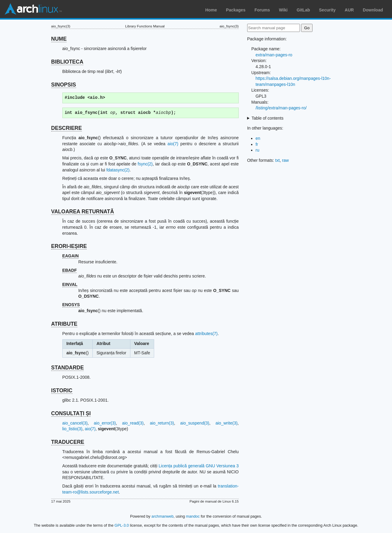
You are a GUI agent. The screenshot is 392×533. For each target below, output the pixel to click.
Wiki (283, 10)
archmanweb (162, 516)
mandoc (193, 516)
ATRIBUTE (64, 324)
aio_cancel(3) (75, 423)
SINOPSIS (64, 85)
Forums (262, 10)
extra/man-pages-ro (274, 55)
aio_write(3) (227, 423)
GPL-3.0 (122, 525)
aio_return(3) (162, 423)
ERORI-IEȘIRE (69, 246)
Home (211, 10)
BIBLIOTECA (67, 62)
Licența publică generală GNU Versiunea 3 (199, 466)
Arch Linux (33, 9)
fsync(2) (145, 164)
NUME (59, 39)
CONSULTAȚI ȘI (71, 413)
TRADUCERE (68, 442)
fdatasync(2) (118, 170)
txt (277, 160)
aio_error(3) (105, 423)
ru (257, 150)
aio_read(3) (133, 423)
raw (286, 160)
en (258, 138)
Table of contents (268, 118)
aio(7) (173, 144)
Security (327, 10)
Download (373, 10)
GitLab (303, 10)
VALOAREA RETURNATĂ (83, 212)
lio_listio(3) (72, 429)
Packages (236, 10)
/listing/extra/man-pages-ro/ (281, 108)
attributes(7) (206, 334)
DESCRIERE (67, 128)
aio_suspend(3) (195, 423)
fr (257, 144)
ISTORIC (62, 390)
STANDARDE (68, 368)
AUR (349, 10)
